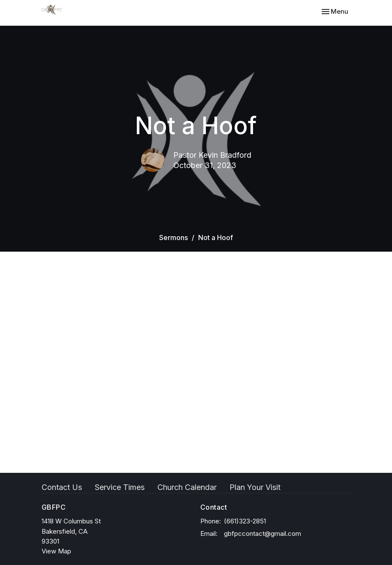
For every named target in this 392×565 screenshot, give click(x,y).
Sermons (173, 237)
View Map (56, 551)
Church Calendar (187, 487)
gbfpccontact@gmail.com (262, 533)
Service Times (120, 487)
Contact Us (62, 487)
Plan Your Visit (255, 487)
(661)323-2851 (245, 521)
